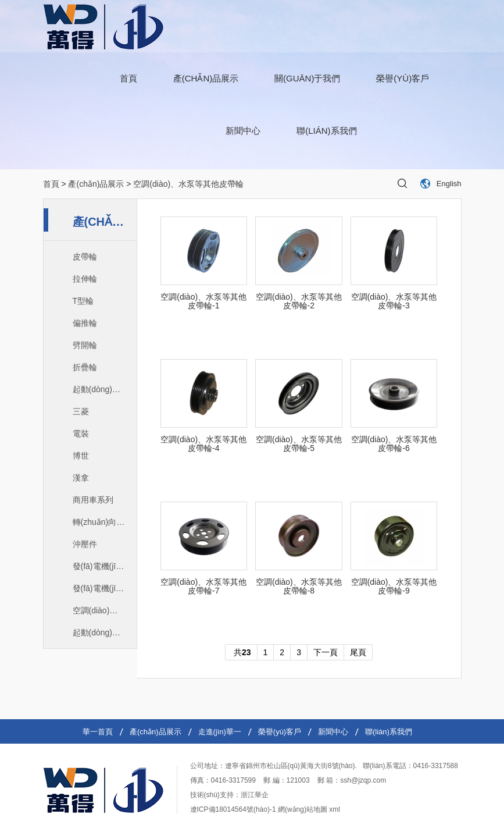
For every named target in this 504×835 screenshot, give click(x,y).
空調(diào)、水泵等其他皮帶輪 (105, 610)
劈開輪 (85, 345)
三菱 (81, 411)
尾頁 (358, 652)
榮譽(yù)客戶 (403, 78)
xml (335, 809)
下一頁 (326, 652)
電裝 (81, 434)
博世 (81, 456)
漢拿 (81, 478)
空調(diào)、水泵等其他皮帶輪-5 (299, 444)
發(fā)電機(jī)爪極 (104, 566)
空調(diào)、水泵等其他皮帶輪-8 (299, 587)
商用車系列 (93, 500)
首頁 (128, 78)
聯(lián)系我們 (326, 131)
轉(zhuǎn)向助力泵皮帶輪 (105, 522)
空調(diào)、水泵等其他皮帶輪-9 (394, 587)
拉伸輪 (85, 279)
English (449, 184)
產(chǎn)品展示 (206, 78)
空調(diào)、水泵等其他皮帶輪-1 (203, 301)
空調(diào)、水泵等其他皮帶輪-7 (203, 587)
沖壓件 (85, 544)
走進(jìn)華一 (220, 732)
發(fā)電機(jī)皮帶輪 (105, 588)
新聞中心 (243, 131)
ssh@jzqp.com (363, 780)
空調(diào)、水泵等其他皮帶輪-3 (394, 301)
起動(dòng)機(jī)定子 (105, 389)
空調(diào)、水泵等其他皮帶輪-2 (299, 301)
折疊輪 (85, 367)
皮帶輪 (85, 257)
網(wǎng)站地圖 (303, 809)
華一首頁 (98, 732)
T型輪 (83, 301)
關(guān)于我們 (307, 78)
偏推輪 (85, 323)
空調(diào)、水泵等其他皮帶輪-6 (394, 444)
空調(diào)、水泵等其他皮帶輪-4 (203, 444)
